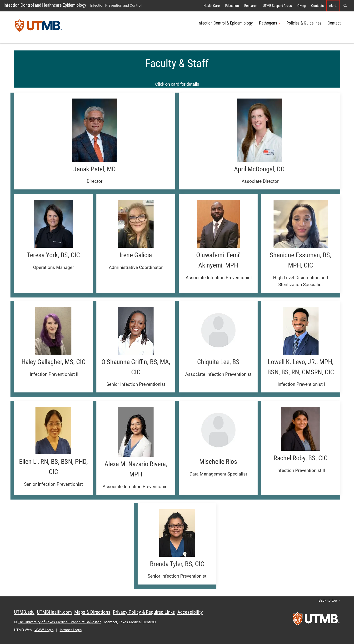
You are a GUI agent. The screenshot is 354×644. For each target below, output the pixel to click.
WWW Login (44, 630)
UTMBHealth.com (54, 612)
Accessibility (190, 612)
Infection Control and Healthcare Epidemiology (45, 5)
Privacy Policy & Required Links (144, 612)
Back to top (329, 600)
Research (251, 6)
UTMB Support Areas (277, 6)
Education (232, 6)
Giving (302, 6)
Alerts (333, 6)
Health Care (212, 6)
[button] (345, 6)
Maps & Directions (92, 612)
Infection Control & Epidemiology (225, 23)
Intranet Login (71, 630)
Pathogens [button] (270, 23)
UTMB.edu (24, 612)
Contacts (317, 6)
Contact (334, 23)
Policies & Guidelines (304, 23)
